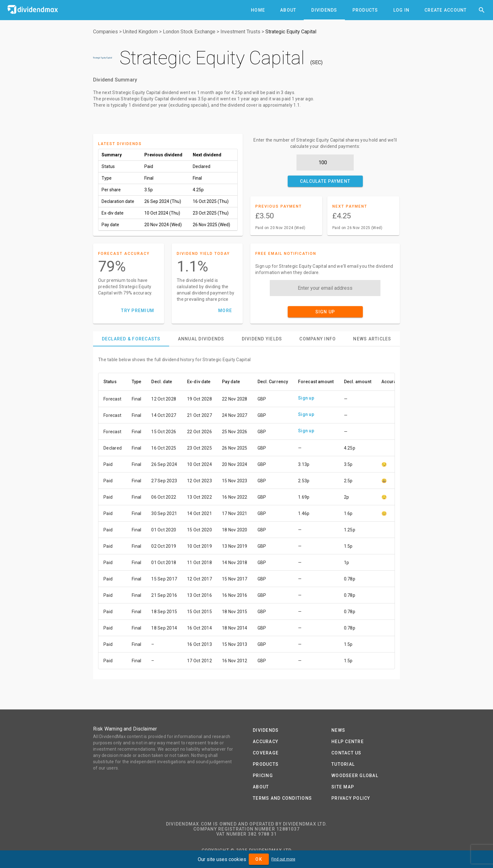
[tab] (258, 10)
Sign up (306, 398)
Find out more (283, 859)
